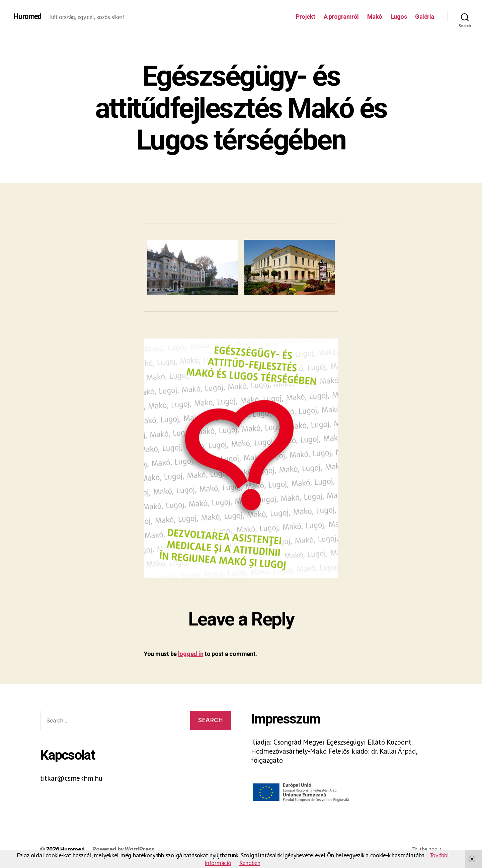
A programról (341, 17)
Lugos (399, 17)
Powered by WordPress (125, 849)
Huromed (28, 17)
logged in (191, 654)
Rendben (250, 863)
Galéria (425, 17)
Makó (375, 17)
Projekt (306, 17)
